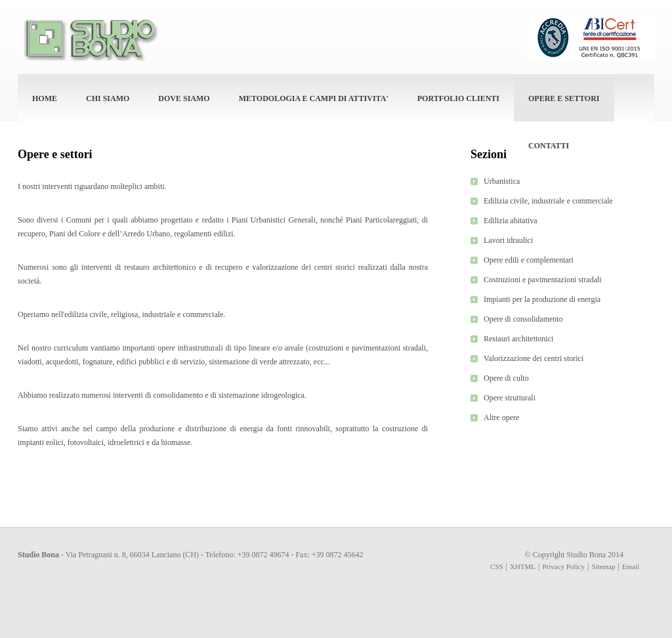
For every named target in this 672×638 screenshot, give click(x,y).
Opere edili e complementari (529, 260)
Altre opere (501, 417)
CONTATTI (549, 146)
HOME (45, 98)
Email (631, 566)
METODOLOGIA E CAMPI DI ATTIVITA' (314, 98)
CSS (497, 566)
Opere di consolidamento (523, 319)
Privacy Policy (564, 566)
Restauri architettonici (518, 339)
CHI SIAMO (108, 98)
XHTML (523, 566)
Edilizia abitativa (511, 221)
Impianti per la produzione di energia (542, 299)
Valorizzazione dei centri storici (534, 358)
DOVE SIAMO (184, 98)
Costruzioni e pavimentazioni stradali (543, 280)
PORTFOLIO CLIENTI (458, 98)
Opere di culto (506, 378)
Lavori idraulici (508, 240)
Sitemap (603, 566)
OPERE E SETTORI (564, 98)
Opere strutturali (510, 398)
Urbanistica (502, 181)
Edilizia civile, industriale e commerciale (548, 201)
